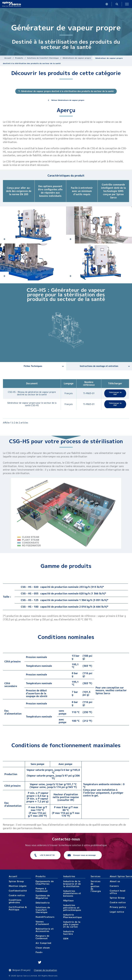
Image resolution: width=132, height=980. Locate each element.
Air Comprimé (44, 943)
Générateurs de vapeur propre (77, 58)
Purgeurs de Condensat (43, 937)
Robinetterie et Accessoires (45, 930)
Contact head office (118, 892)
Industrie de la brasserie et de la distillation (72, 884)
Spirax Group (16, 881)
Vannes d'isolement (42, 923)
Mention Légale (18, 886)
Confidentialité (18, 891)
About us (115, 881)
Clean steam (43, 948)
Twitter (40, 962)
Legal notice (117, 912)
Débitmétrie (43, 903)
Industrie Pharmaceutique (73, 916)
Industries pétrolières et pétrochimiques (72, 908)
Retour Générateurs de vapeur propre (68, 100)
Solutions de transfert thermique (43, 58)
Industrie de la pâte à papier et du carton (72, 924)
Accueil (8, 58)
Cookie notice (17, 895)
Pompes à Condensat (42, 890)
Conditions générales (15, 901)
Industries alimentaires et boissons (72, 893)
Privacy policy (118, 907)
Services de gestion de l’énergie (96, 886)
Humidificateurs (45, 917)
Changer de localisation (45, 970)
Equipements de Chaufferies (45, 883)
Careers (114, 886)
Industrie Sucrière (69, 933)
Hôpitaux (68, 901)
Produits (19, 58)
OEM (66, 939)
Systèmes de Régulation (43, 897)
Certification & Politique (18, 908)
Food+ (39, 952)
